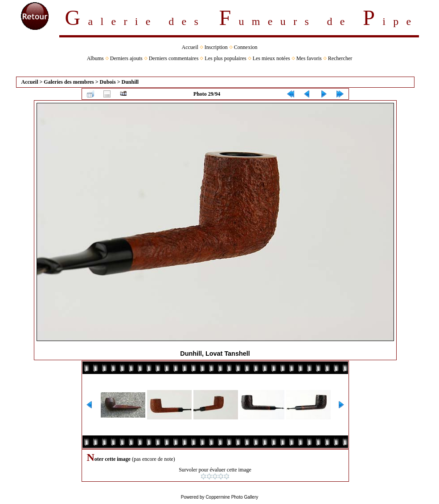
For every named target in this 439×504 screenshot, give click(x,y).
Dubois (108, 82)
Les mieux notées (271, 58)
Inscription (216, 47)
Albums (95, 58)
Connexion (246, 47)
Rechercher (340, 58)
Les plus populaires (225, 58)
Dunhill (130, 82)
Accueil (190, 47)
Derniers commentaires (174, 58)
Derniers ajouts (126, 58)
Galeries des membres (69, 82)
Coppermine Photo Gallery (232, 497)
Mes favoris (309, 58)
